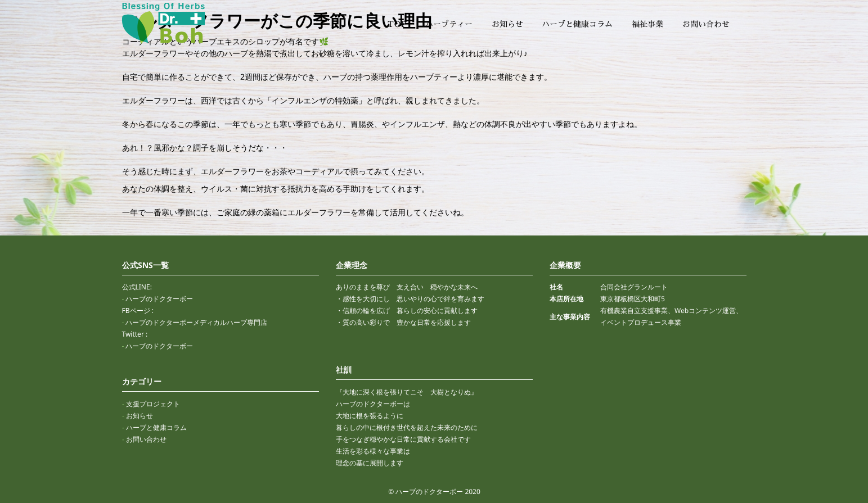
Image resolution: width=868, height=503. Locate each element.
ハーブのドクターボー (159, 299)
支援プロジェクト (152, 404)
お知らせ (507, 24)
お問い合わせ (705, 24)
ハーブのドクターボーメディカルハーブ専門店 (196, 322)
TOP (397, 24)
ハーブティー (449, 24)
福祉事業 (647, 24)
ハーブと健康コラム (577, 24)
